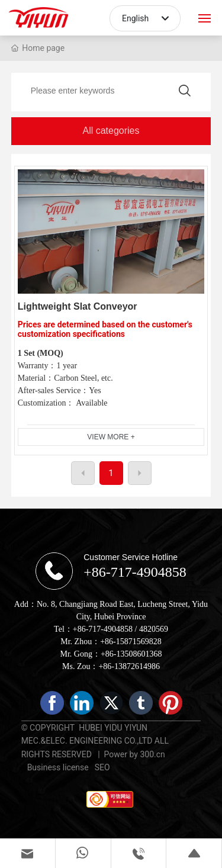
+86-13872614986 (129, 666)
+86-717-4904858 (135, 572)
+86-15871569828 (131, 642)
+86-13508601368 (131, 654)
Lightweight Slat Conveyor (78, 306)
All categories (111, 131)
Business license (58, 767)
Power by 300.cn (133, 754)
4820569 (154, 629)
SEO (102, 767)
